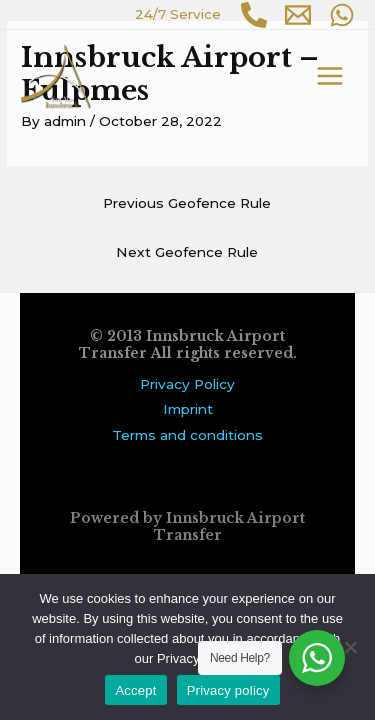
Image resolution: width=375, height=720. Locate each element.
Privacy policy (228, 690)
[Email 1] (298, 15)
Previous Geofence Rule (187, 203)
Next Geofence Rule (187, 252)
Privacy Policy (187, 384)
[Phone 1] (254, 15)
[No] (350, 647)
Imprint (188, 409)
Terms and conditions (187, 435)
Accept (135, 690)
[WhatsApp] (342, 15)
